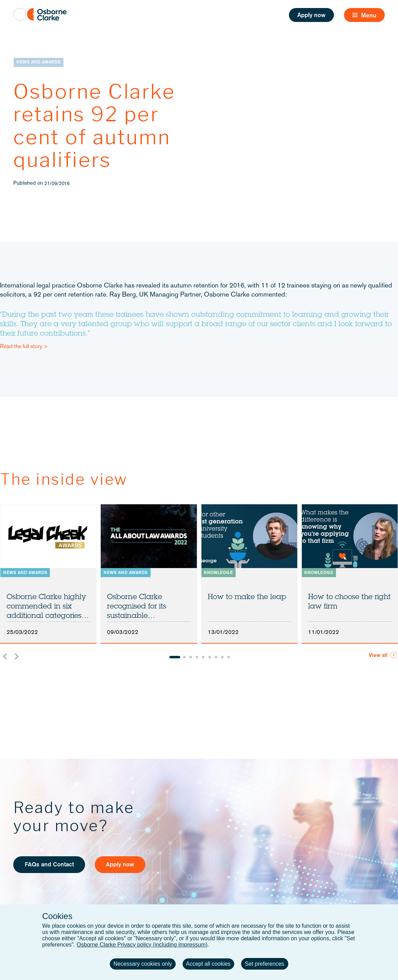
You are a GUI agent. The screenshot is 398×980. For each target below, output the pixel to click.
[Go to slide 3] (191, 657)
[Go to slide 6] (210, 657)
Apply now (311, 16)
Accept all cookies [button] (208, 964)
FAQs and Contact (49, 865)
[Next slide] (16, 656)
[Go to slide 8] (222, 657)
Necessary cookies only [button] (143, 964)
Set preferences (265, 964)
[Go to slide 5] (203, 657)
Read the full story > (24, 347)
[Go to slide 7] (216, 657)
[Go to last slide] (5, 656)
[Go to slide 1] (175, 657)
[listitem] (48, 574)
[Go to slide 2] (184, 657)
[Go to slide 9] (229, 657)
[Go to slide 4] (197, 657)
